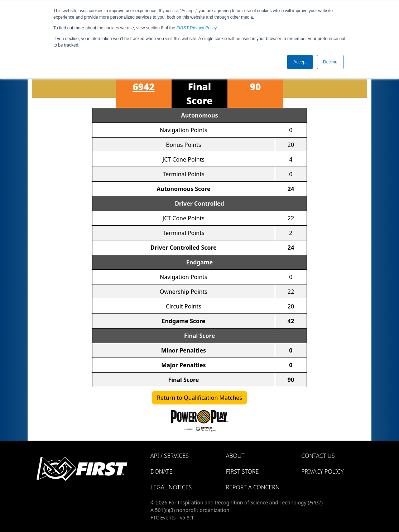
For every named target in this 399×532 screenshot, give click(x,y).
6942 (144, 87)
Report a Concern (253, 487)
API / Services (170, 456)
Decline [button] (330, 62)
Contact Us (318, 456)
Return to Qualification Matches (199, 398)
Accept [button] (300, 62)
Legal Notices (171, 487)
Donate (161, 471)
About (235, 456)
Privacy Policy (197, 28)
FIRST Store (242, 471)
